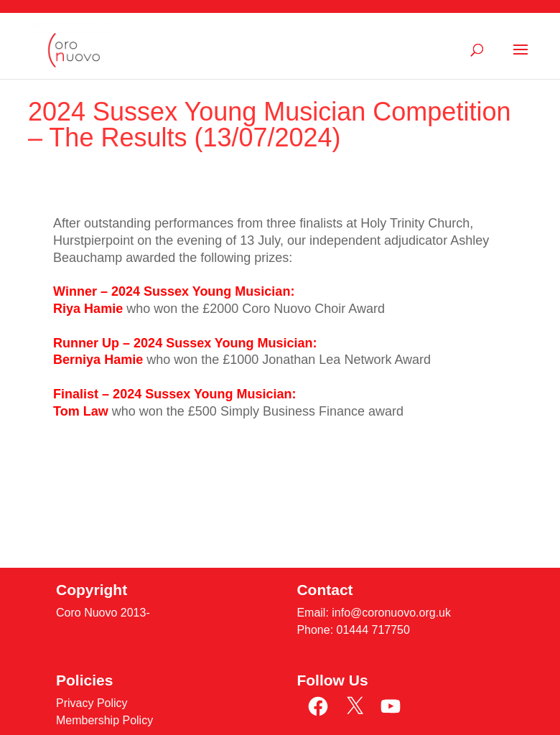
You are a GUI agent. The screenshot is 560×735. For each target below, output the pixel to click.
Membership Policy (104, 720)
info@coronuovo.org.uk (391, 613)
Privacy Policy (92, 703)
